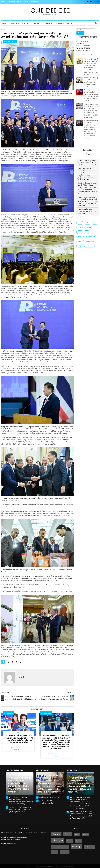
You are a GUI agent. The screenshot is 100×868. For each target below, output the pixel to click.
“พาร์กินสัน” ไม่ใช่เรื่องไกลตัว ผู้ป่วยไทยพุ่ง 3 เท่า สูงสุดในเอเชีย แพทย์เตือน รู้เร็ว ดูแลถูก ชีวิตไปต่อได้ (21, 809)
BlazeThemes (68, 866)
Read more (18, 750)
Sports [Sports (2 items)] (87, 232)
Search (80, 33)
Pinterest (35, 2)
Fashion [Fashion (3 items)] (88, 223)
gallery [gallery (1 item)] (95, 223)
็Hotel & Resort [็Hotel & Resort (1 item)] (89, 246)
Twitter (12, 2)
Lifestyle (14, 23)
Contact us (71, 23)
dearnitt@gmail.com (15, 839)
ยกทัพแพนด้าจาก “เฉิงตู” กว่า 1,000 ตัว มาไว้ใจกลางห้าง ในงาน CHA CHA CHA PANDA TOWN (91, 82)
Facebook (5, 2)
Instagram (20, 2)
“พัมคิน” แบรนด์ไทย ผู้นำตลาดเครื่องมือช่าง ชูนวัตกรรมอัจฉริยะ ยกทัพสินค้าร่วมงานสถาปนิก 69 (87, 163)
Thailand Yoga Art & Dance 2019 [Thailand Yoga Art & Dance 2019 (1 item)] (86, 237)
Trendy (36, 23)
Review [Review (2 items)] (80, 232)
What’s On (59, 23)
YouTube (27, 2)
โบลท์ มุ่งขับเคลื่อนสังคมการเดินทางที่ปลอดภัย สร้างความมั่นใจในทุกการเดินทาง (87, 211)
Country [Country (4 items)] (80, 223)
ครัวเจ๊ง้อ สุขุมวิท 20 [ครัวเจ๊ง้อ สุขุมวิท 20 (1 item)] (90, 241)
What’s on (80, 48)
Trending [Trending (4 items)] (80, 241)
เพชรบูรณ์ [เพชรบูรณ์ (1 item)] (80, 246)
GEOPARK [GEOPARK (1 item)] (80, 227)
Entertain (25, 23)
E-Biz (3, 30)
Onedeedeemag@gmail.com (18, 837)
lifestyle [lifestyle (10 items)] (89, 227)
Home (4, 23)
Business (47, 23)
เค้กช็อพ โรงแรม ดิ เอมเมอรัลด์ (49, 797)
